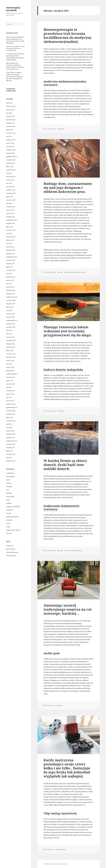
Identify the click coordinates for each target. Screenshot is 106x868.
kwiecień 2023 (11, 207)
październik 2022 (12, 220)
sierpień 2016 (11, 414)
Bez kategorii (10, 476)
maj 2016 (9, 424)
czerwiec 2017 (11, 384)
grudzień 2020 (11, 290)
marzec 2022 (10, 240)
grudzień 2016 (11, 404)
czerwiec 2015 (11, 454)
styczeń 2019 (10, 337)
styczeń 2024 (10, 187)
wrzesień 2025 (11, 126)
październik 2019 (12, 320)
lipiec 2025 (10, 130)
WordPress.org (11, 556)
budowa (69, 272)
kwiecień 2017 (11, 391)
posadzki (83, 272)
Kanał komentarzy (12, 552)
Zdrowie (9, 533)
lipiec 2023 (10, 197)
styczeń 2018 (10, 367)
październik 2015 (12, 441)
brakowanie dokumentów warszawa (62, 507)
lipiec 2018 (10, 351)
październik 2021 (12, 257)
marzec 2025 (10, 143)
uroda (8, 523)
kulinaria (9, 493)
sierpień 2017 (11, 377)
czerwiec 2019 (11, 327)
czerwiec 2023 (11, 200)
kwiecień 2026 (11, 106)
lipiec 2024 (10, 167)
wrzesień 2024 (11, 160)
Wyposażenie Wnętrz (13, 530)
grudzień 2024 (11, 150)
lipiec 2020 (10, 307)
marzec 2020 (10, 314)
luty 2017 (9, 397)
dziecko (9, 483)
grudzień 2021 (11, 250)
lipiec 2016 (10, 417)
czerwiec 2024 (11, 170)
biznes (8, 480)
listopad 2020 (10, 294)
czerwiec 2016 (11, 421)
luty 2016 (9, 427)
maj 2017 (9, 387)
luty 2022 (9, 243)
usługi (8, 527)
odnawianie (76, 272)
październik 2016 (12, 407)
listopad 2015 (10, 437)
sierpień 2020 (11, 304)
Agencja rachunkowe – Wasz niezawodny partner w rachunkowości (15, 48)
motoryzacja (10, 497)
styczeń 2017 (10, 401)
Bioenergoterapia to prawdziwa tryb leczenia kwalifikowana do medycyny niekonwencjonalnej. (68, 36)
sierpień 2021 (11, 264)
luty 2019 (9, 334)
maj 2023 (9, 203)
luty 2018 (9, 364)
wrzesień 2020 (11, 300)
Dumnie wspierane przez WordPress (55, 864)
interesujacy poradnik (13, 9)
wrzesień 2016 (11, 411)
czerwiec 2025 (11, 133)
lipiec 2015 (10, 451)
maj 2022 (9, 233)
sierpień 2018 (11, 347)
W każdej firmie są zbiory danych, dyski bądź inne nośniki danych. (65, 465)
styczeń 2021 (10, 287)
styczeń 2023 (10, 213)
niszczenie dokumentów (74, 551)
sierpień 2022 (11, 223)
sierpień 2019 (11, 324)
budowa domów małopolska (63, 370)
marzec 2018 (10, 361)
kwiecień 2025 (11, 140)
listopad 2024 (10, 153)
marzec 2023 (10, 210)
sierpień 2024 (11, 163)
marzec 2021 (10, 280)
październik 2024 (12, 157)
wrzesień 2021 (11, 260)
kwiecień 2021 (11, 277)
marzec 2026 (10, 110)
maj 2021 (9, 274)
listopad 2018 (10, 344)
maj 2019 (9, 330)
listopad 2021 (10, 254)
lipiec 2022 (10, 227)
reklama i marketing (13, 507)
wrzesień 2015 (11, 444)
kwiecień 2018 (11, 357)
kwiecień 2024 (11, 177)
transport (9, 520)
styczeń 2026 (10, 116)
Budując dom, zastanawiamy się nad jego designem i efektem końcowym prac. (68, 188)
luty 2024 (9, 183)
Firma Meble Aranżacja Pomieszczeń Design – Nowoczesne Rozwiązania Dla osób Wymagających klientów (14, 77)
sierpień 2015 (11, 448)
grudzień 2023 (11, 190)
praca (8, 500)
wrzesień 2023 (11, 193)
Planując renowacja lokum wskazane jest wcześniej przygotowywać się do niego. (68, 331)
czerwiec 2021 (11, 270)
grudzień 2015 (11, 434)
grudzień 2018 (11, 340)
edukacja (9, 487)
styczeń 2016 (10, 431)
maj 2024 (9, 173)
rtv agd (9, 513)
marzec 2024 (10, 180)
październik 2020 (12, 297)
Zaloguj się (10, 546)
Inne (8, 490)
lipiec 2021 (10, 267)
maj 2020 (9, 310)
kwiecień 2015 (11, 461)
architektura (10, 473)
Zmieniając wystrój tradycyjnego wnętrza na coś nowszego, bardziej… (68, 609)
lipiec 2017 (10, 381)
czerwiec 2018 (11, 354)
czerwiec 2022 (11, 230)
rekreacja (9, 510)
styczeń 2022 (10, 247)
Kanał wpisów (11, 549)
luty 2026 (9, 113)
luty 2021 (9, 284)
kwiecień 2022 (11, 237)
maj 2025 (9, 136)
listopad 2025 (10, 123)
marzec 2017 (10, 394)
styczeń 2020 (10, 317)
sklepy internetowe (12, 517)
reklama (9, 503)
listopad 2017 (10, 371)
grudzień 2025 (11, 120)
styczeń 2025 (10, 146)
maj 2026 (9, 103)
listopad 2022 (10, 217)
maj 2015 (9, 458)
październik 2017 (12, 374)
